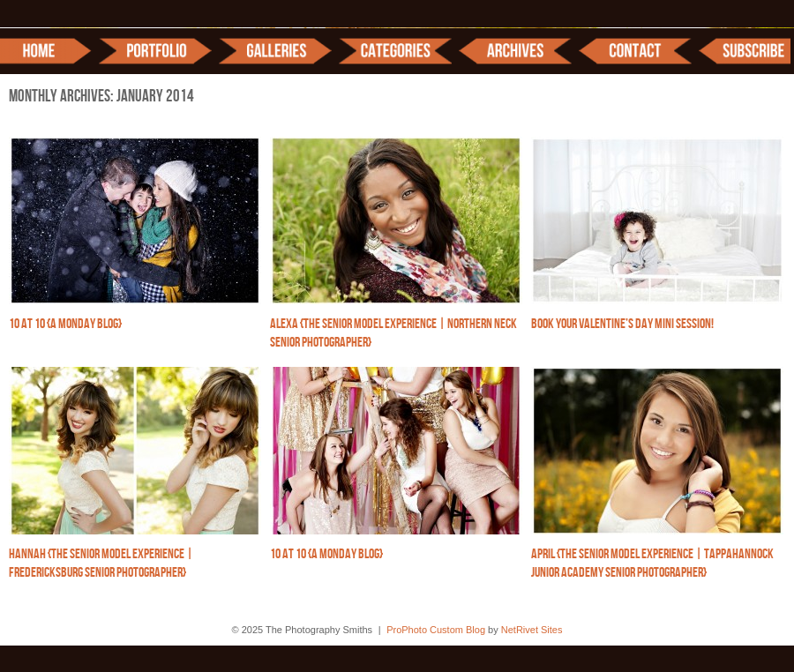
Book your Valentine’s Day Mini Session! (622, 324)
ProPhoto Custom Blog (436, 630)
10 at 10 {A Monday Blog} (65, 324)
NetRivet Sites (532, 630)
